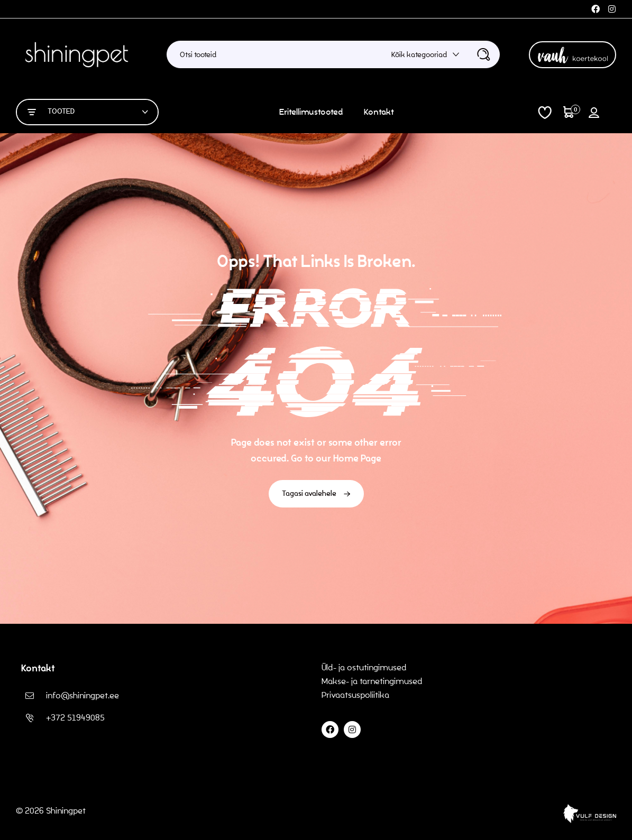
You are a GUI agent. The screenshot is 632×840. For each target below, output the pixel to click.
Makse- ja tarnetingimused (372, 681)
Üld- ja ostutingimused (364, 667)
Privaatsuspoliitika (356, 695)
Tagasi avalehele (316, 494)
